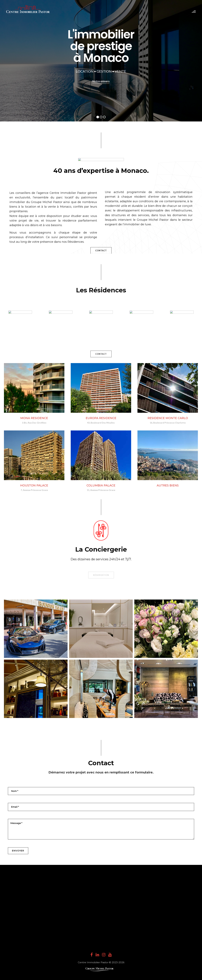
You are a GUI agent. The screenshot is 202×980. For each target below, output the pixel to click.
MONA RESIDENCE (34, 418)
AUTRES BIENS (168, 485)
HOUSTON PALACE (34, 485)
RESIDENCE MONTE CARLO (168, 418)
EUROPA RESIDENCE (101, 418)
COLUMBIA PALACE (101, 485)
